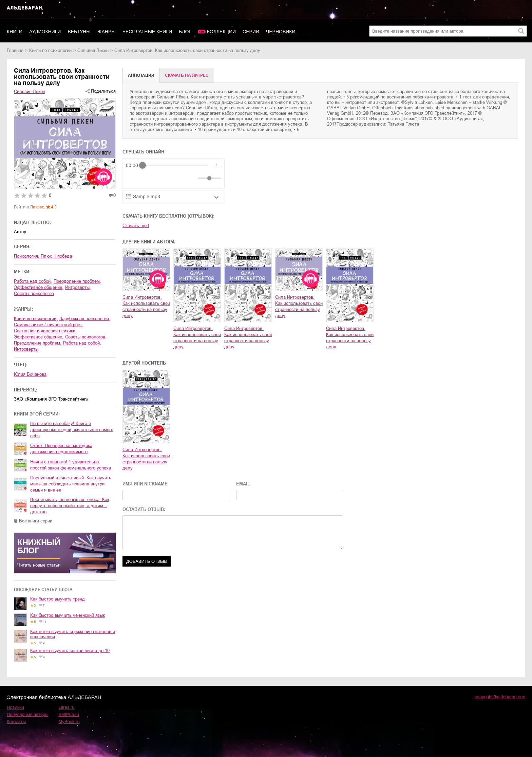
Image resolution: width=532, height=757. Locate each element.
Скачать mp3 (136, 226)
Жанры (107, 32)
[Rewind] (133, 178)
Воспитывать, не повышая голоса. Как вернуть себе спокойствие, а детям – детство (70, 506)
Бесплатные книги (147, 32)
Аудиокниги (45, 32)
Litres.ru (67, 707)
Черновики (281, 32)
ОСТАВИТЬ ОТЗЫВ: (144, 509)
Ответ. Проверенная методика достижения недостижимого (61, 449)
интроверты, (78, 287)
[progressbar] (175, 165)
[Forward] (162, 178)
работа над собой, (33, 281)
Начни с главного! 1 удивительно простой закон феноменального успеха (71, 465)
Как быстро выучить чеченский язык (68, 615)
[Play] (148, 178)
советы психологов (34, 293)
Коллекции (221, 32)
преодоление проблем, (77, 281)
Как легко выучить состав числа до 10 (70, 651)
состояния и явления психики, (45, 331)
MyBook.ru (69, 722)
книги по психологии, (36, 319)
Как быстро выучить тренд (58, 599)
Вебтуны (79, 32)
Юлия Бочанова (30, 374)
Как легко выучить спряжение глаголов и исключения (73, 634)
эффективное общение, (39, 287)
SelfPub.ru (69, 714)
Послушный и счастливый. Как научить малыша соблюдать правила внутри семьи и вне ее (71, 484)
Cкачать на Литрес (187, 75)
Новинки (15, 707)
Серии (251, 32)
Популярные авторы (28, 714)
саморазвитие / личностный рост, (49, 325)
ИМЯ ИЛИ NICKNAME (145, 484)
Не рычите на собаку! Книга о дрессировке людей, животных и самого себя (72, 430)
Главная (15, 50)
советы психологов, (86, 337)
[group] (173, 173)
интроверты (26, 349)
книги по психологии (50, 50)
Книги (15, 32)
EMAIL (243, 484)
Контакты (16, 722)
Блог (185, 32)
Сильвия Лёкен (93, 50)
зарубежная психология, (85, 319)
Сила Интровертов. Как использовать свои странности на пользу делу (146, 306)
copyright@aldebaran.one (500, 697)
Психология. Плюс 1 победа (43, 256)
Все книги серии (36, 521)
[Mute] (191, 178)
